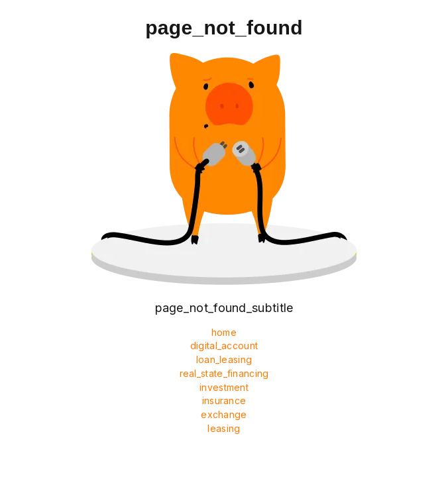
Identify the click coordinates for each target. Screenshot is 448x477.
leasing (224, 428)
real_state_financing (224, 373)
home (224, 332)
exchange (224, 414)
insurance (224, 400)
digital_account (224, 345)
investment (224, 387)
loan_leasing (224, 359)
